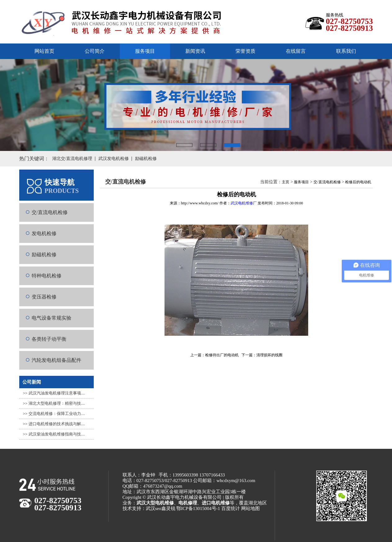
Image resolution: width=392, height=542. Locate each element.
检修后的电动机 (358, 182)
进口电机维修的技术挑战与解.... (57, 424)
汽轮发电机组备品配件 (56, 360)
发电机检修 (44, 233)
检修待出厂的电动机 (222, 355)
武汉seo (154, 508)
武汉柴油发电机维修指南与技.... (57, 434)
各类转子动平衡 (49, 339)
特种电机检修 (47, 276)
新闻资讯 (195, 51)
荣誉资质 (246, 51)
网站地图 (250, 508)
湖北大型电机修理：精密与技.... (57, 403)
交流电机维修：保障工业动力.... (57, 414)
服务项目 (301, 182)
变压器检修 (44, 297)
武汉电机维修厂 (244, 203)
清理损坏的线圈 (269, 355)
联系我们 (346, 51)
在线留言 (296, 51)
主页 (286, 182)
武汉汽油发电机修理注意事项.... (57, 393)
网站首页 (44, 51)
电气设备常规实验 (52, 318)
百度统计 (231, 508)
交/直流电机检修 (50, 212)
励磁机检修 (44, 255)
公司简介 (95, 51)
